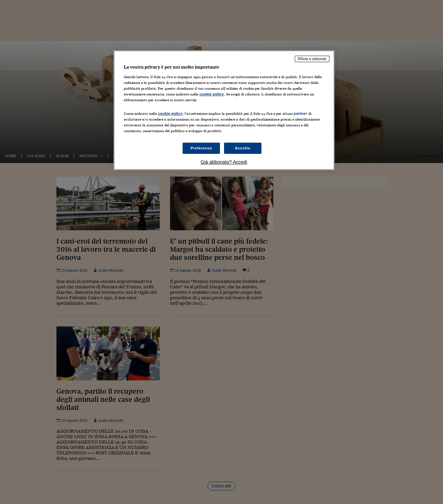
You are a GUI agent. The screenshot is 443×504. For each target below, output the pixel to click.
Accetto (243, 148)
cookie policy (212, 94)
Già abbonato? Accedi (224, 162)
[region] (224, 110)
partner (301, 113)
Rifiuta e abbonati (312, 59)
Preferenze (201, 148)
